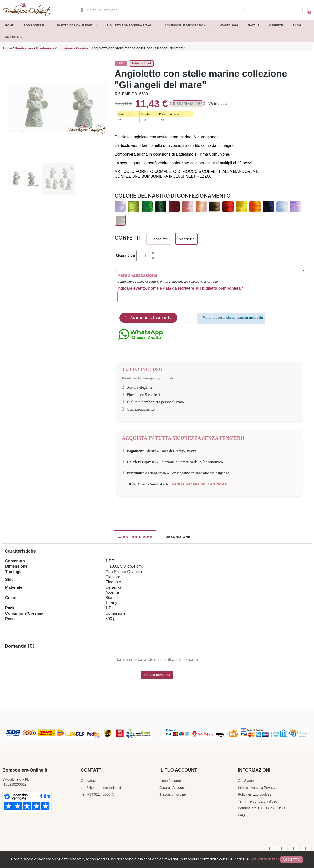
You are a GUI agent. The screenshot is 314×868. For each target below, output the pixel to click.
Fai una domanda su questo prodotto (238, 318)
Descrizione (174, 538)
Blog (297, 26)
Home (9, 26)
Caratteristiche (139, 538)
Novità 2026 (229, 26)
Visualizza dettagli (265, 859)
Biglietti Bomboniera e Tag (131, 26)
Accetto (291, 860)
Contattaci (14, 37)
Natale (254, 26)
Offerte (276, 26)
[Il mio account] (303, 10)
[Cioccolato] (159, 239)
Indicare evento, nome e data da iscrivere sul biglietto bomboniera (179, 288)
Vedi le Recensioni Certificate (199, 485)
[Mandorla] (186, 239)
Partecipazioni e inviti (77, 26)
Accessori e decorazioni (187, 26)
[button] (11, 109)
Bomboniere (35, 26)
